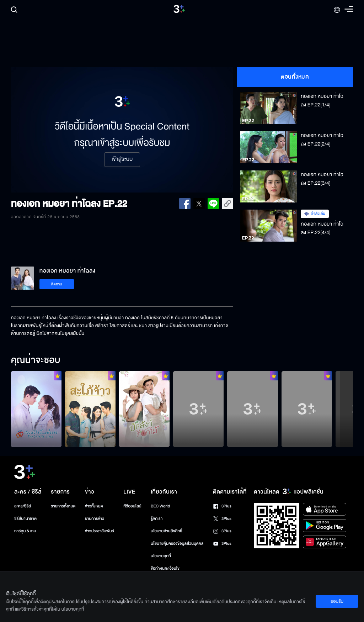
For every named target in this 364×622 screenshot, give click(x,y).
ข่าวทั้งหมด (94, 506)
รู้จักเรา (157, 519)
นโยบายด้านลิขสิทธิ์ (167, 531)
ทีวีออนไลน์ (132, 506)
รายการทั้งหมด (63, 506)
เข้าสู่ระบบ (122, 159)
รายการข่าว (95, 519)
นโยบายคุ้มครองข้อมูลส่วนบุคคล (177, 544)
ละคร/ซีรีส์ (23, 506)
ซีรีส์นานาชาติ (25, 519)
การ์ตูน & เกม (25, 531)
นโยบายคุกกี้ (161, 556)
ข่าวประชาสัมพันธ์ (100, 531)
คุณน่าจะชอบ (36, 360)
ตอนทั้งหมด (295, 77)
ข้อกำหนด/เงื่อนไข (165, 568)
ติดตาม (57, 284)
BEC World (160, 506)
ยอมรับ (337, 601)
